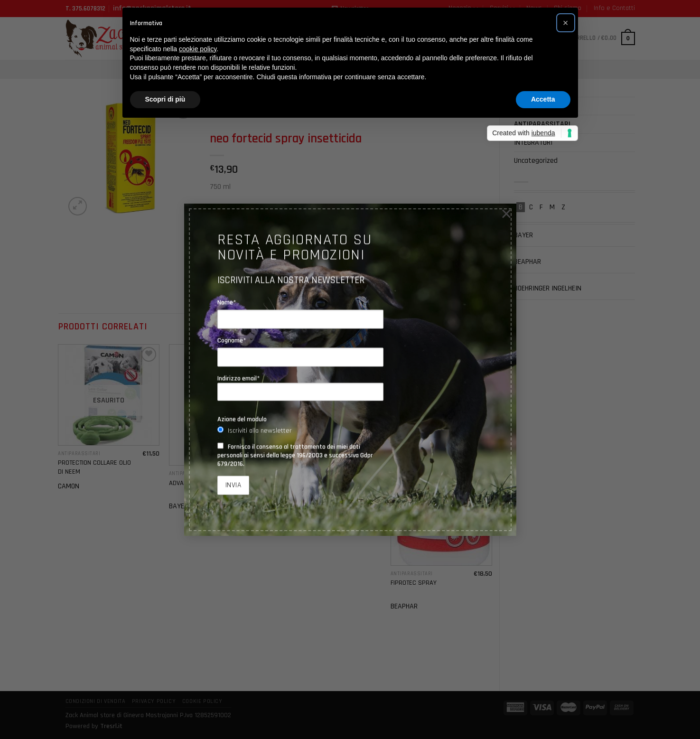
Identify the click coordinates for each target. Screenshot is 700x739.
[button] (566, 23)
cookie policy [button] (198, 49)
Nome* (227, 302)
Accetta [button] (543, 99)
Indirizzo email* (300, 388)
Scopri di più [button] (165, 99)
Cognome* (232, 340)
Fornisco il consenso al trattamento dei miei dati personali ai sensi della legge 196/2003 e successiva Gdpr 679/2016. (295, 455)
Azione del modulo (242, 419)
